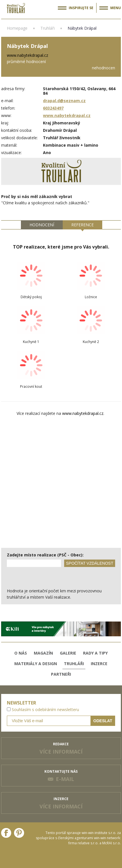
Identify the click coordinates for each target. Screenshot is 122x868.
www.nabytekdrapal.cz (67, 115)
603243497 (53, 108)
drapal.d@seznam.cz (64, 101)
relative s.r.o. (88, 843)
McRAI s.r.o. (112, 843)
